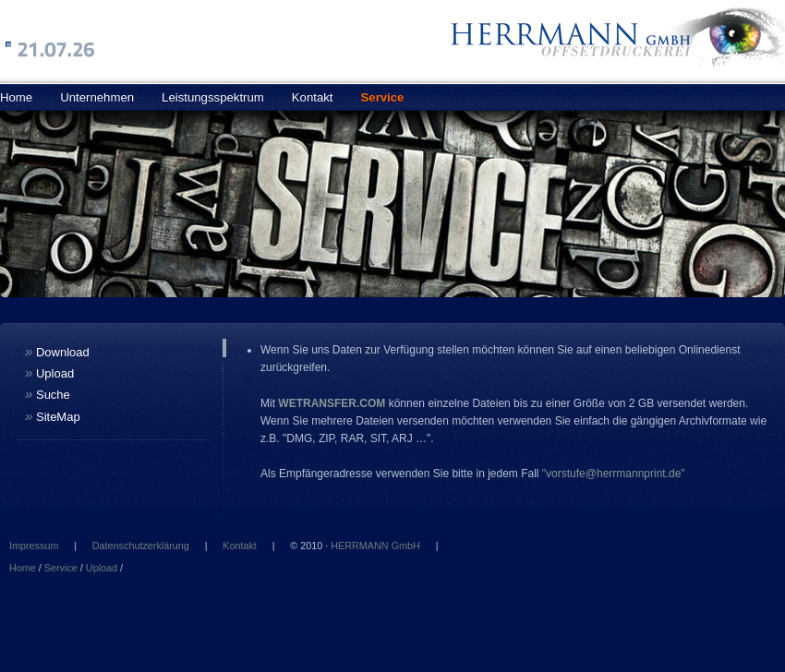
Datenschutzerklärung (141, 546)
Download (57, 351)
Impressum (34, 546)
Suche (48, 394)
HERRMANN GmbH (375, 546)
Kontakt (313, 97)
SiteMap (53, 416)
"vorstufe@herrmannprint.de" (614, 474)
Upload (49, 372)
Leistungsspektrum (213, 97)
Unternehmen (97, 97)
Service (383, 97)
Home (23, 568)
